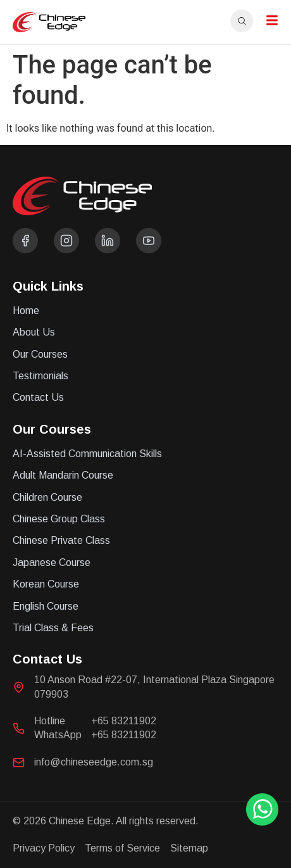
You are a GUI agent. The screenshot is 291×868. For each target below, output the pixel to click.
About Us (34, 332)
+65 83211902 (124, 721)
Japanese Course (52, 563)
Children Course (47, 497)
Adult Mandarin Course (63, 475)
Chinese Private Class (61, 540)
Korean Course (46, 584)
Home (26, 311)
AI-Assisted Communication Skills (87, 454)
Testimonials (40, 376)
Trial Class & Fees (53, 628)
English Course (46, 606)
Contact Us (38, 397)
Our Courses (40, 354)
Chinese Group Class (59, 519)
